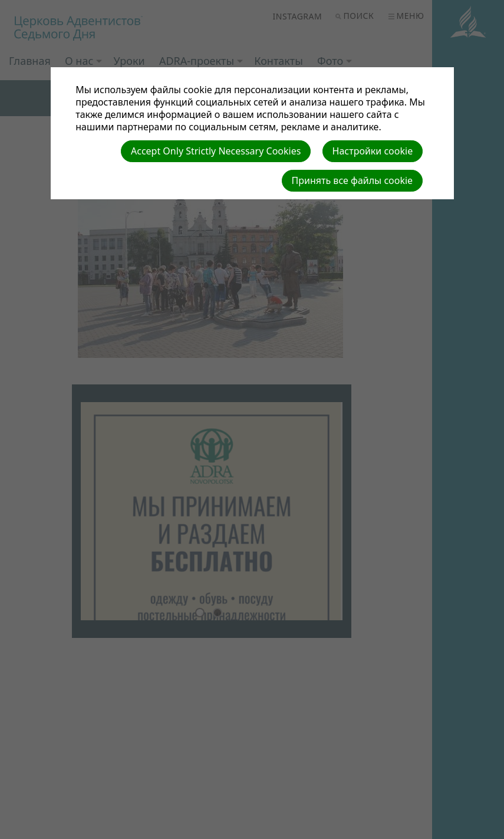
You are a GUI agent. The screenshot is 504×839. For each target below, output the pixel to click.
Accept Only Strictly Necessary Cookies (216, 151)
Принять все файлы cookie (353, 180)
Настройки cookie (373, 151)
